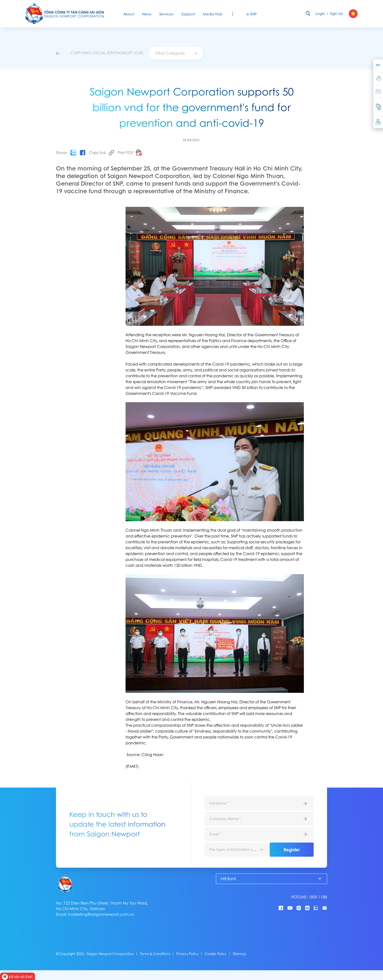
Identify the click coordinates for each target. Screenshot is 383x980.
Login (320, 14)
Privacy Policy (187, 954)
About (129, 14)
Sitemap (239, 954)
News (147, 14)
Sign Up (336, 14)
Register (292, 850)
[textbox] (176, 53)
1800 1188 (318, 897)
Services (166, 14)
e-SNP (252, 14)
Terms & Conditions (155, 954)
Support (188, 14)
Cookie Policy (215, 954)
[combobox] (176, 53)
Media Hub (213, 14)
